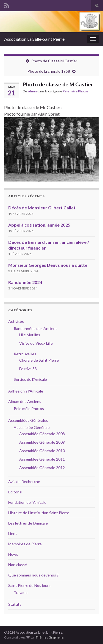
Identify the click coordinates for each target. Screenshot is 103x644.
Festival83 (28, 369)
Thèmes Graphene (50, 637)
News (13, 554)
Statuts (15, 604)
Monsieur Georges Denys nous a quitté (48, 265)
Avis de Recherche (24, 481)
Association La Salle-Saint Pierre (34, 39)
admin (32, 91)
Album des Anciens (25, 401)
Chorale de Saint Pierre (39, 360)
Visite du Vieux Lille (36, 343)
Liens (13, 533)
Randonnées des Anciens (36, 328)
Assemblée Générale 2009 (42, 442)
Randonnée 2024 (25, 282)
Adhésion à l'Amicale (26, 391)
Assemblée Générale (32, 427)
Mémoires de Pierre (25, 544)
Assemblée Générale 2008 (42, 434)
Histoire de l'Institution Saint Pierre (39, 513)
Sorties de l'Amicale (30, 379)
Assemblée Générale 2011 (42, 459)
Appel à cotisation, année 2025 (39, 225)
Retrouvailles (25, 354)
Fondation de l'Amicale (27, 502)
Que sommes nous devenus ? (33, 575)
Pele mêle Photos (76, 91)
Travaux (21, 592)
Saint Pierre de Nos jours (29, 585)
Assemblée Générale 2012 (42, 468)
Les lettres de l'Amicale (28, 523)
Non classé (18, 565)
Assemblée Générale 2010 (42, 451)
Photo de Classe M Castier (54, 61)
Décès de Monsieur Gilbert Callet (42, 208)
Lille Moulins (30, 335)
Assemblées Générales (28, 420)
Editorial (15, 492)
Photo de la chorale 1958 (49, 71)
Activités (16, 321)
